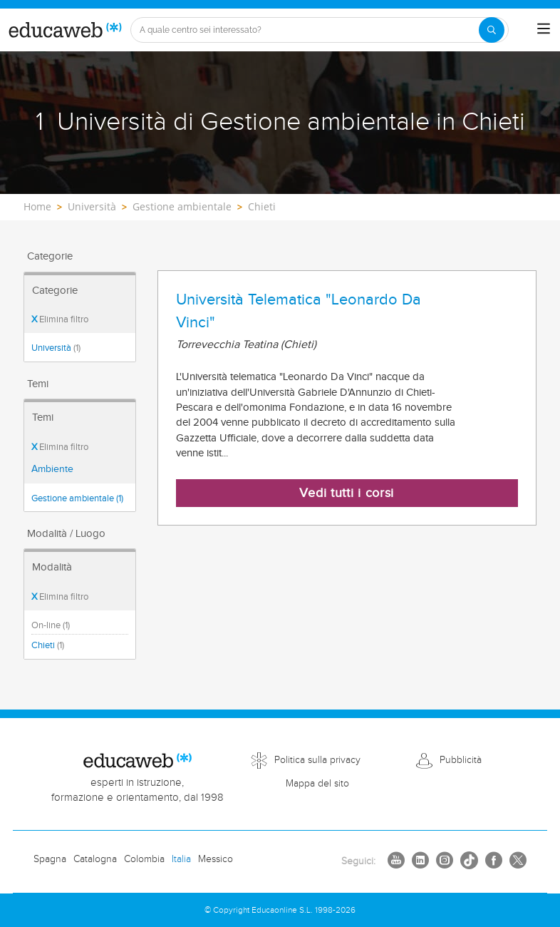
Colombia (144, 859)
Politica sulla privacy (317, 760)
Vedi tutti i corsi (347, 493)
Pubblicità (461, 760)
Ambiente (52, 469)
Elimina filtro (60, 319)
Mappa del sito (317, 784)
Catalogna (95, 859)
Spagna (50, 859)
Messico (216, 859)
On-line (51, 625)
